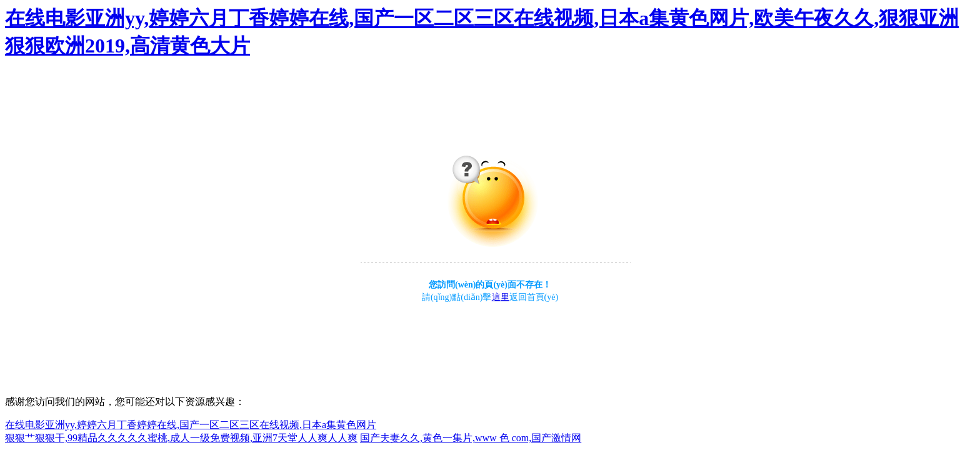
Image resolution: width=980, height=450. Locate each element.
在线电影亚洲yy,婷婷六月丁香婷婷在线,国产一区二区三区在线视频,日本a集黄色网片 (191, 425)
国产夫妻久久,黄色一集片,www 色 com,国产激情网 (471, 438)
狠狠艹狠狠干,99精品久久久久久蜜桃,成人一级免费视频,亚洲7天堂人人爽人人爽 (181, 438)
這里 (501, 297)
